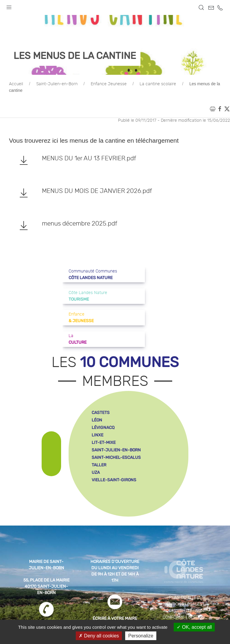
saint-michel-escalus (116, 458)
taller (99, 465)
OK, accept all (194, 627)
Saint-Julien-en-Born (57, 84)
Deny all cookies (99, 636)
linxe (97, 435)
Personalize (141, 636)
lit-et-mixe (104, 443)
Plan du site (183, 598)
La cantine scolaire (158, 84)
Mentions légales (183, 604)
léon (97, 420)
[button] (9, 6)
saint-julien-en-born (116, 450)
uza (96, 472)
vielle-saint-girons (114, 480)
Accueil (16, 84)
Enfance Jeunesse (109, 84)
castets (101, 413)
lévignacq (103, 428)
